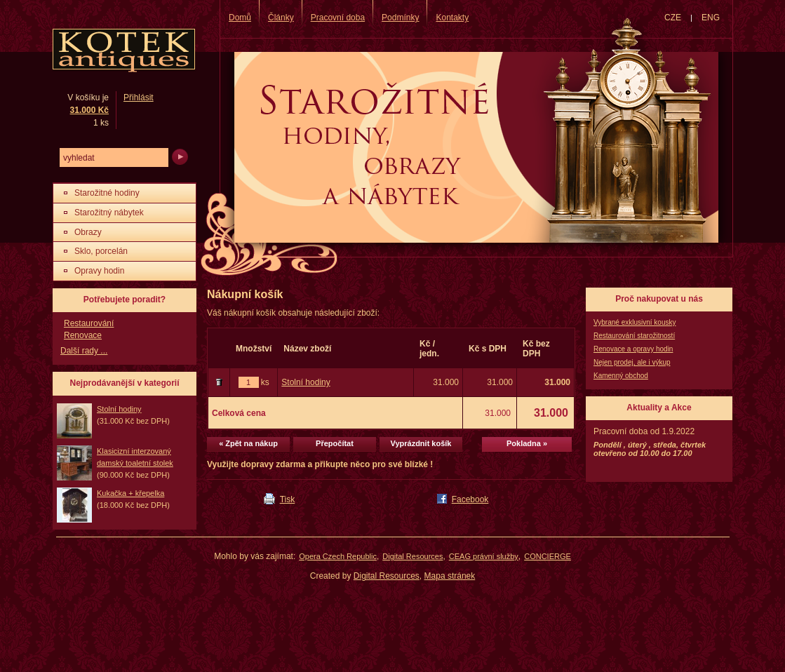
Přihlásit (139, 98)
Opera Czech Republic (338, 556)
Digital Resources (412, 556)
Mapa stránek (450, 576)
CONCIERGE (548, 556)
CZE (673, 18)
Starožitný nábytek (109, 213)
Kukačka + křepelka (130, 493)
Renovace (83, 335)
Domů (240, 18)
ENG (711, 18)
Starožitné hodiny (107, 193)
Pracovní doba (338, 18)
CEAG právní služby (484, 556)
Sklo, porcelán (101, 251)
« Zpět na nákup (248, 443)
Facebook (470, 499)
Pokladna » (527, 443)
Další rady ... (84, 351)
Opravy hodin (99, 271)
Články (281, 18)
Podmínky (400, 18)
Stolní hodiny (306, 382)
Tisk (288, 499)
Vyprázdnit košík (421, 443)
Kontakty (452, 18)
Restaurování (89, 323)
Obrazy (88, 232)
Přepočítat (335, 443)
